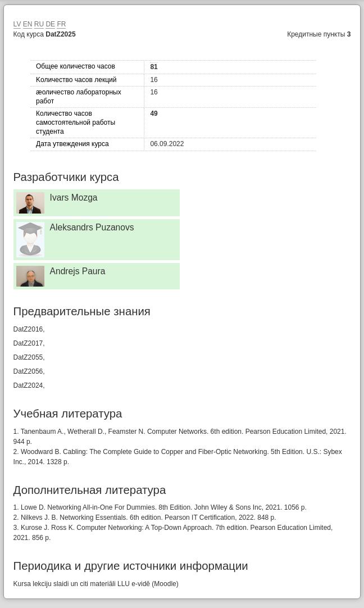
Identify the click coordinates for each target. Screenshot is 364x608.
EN (28, 24)
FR (61, 24)
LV (17, 24)
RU (39, 24)
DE (50, 24)
